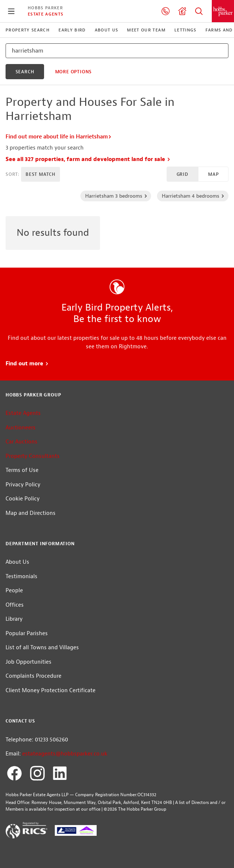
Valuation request (182, 11)
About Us (107, 30)
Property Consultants (33, 456)
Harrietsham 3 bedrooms (116, 196)
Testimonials (21, 577)
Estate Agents (46, 14)
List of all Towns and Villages (42, 648)
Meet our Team (146, 30)
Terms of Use (22, 470)
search (25, 72)
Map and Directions (31, 513)
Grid (183, 174)
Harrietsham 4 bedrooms (193, 196)
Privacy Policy (23, 485)
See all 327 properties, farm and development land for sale (88, 159)
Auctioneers (21, 428)
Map (213, 174)
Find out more (27, 364)
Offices (15, 605)
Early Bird (72, 30)
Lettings (185, 30)
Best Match (41, 174)
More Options (74, 72)
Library (14, 619)
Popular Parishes (27, 634)
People (14, 591)
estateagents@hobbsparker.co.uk (65, 754)
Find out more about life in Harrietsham (59, 137)
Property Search (199, 11)
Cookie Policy (23, 499)
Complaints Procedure (34, 676)
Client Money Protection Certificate (51, 691)
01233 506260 (166, 11)
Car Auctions (21, 442)
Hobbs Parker (45, 8)
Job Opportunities (29, 662)
